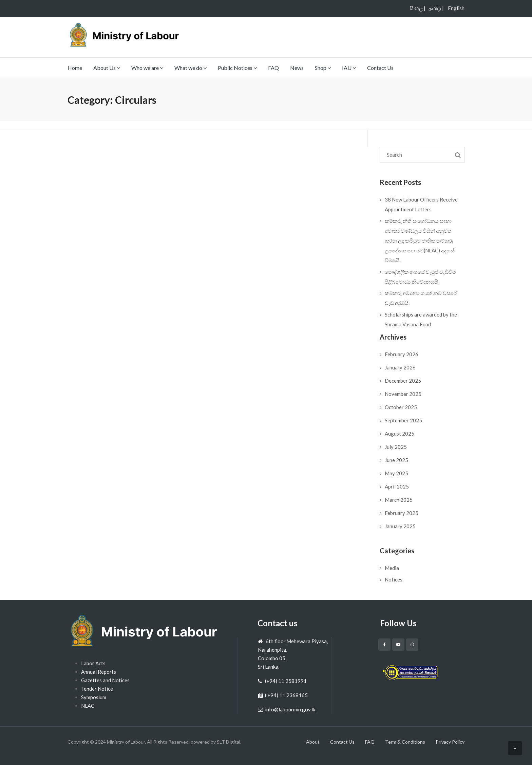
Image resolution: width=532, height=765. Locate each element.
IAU (349, 68)
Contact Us (380, 68)
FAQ (273, 68)
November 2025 (403, 394)
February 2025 (402, 513)
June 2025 (396, 460)
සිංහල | (418, 8)
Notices (394, 579)
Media (392, 568)
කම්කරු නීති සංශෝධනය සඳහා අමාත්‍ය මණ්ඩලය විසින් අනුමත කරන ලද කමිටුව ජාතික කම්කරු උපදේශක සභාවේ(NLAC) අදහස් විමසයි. (420, 241)
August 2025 (400, 434)
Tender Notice (97, 689)
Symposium (94, 697)
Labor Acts (93, 663)
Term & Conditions (405, 742)
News (297, 68)
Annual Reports (99, 672)
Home (75, 68)
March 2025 (399, 500)
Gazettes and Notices (105, 680)
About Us (107, 68)
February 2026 (402, 354)
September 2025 (403, 420)
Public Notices (237, 68)
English (456, 8)
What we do (191, 68)
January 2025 (400, 526)
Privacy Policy (450, 742)
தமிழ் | (436, 8)
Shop (323, 68)
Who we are (147, 68)
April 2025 (397, 486)
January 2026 (400, 367)
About (313, 742)
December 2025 (403, 381)
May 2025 (396, 473)
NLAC (88, 706)
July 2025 (396, 447)
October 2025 (401, 407)
